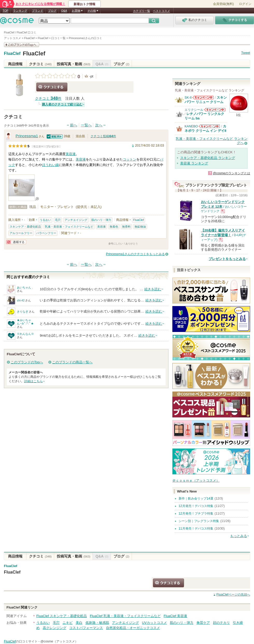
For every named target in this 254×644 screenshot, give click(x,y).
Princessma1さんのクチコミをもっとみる (135, 254)
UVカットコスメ (154, 623)
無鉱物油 (140, 227)
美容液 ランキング (194, 163)
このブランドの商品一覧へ (72, 362)
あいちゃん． (25, 287)
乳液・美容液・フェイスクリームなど (69, 227)
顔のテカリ (221, 623)
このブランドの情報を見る (22, 45)
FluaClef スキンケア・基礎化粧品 (62, 616)
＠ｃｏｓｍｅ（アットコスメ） (196, 480)
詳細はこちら (33, 381)
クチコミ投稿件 (103, 136)
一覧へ (86, 125)
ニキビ (68, 623)
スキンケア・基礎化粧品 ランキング (208, 158)
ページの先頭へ (233, 595)
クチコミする (52, 87)
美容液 (71, 154)
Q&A (64, 11)
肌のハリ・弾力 (101, 220)
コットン (130, 159)
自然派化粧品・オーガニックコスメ (133, 628)
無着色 (114, 227)
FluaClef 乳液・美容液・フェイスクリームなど (125, 616)
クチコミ (40, 64)
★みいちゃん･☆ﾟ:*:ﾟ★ (25, 322)
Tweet (246, 53)
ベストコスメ (161, 11)
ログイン (245, 4)
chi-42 (21, 300)
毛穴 (58, 220)
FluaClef (12, 54)
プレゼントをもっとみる (227, 259)
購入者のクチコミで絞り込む (62, 104)
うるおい (45, 220)
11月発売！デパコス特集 (196, 529)
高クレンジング (55, 628)
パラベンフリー (46, 233)
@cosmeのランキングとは (231, 173)
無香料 (126, 227)
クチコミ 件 (48, 99)
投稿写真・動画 (73, 64)
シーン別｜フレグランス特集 (199, 521)
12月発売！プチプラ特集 (196, 513)
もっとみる (239, 536)
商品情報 (15, 64)
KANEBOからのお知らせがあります (209, 126)
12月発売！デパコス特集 (196, 506)
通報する (16, 242)
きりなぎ (23, 312)
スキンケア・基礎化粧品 (25, 227)
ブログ (52, 11)
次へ (99, 125)
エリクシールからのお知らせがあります (215, 110)
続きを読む (153, 289)
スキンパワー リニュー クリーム (206, 100)
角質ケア (203, 623)
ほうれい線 (50, 165)
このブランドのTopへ (27, 362)
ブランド (38, 11)
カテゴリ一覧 (142, 11)
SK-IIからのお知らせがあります (203, 97)
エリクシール (194, 110)
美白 (79, 623)
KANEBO (191, 126)
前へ (74, 125)
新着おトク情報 (84, 4)
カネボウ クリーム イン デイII (205, 128)
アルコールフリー (21, 233)
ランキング (20, 11)
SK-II (188, 98)
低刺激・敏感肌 (97, 623)
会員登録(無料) (223, 4)
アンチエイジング (76, 220)
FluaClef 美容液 (175, 616)
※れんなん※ (25, 334)
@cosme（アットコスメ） (59, 641)
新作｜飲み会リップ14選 (196, 498)
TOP (5, 11)
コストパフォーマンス (86, 628)
